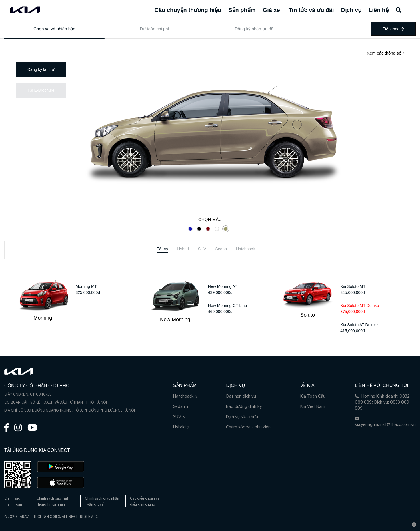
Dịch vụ (351, 10)
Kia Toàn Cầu (313, 396)
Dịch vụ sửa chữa (242, 417)
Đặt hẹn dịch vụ (241, 396)
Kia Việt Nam (313, 407)
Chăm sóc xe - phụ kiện (248, 427)
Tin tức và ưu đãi (311, 10)
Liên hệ (379, 10)
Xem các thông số (386, 53)
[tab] (162, 249)
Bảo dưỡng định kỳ (244, 407)
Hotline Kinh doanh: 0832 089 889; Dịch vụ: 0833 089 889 (382, 402)
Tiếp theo (393, 29)
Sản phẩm (242, 10)
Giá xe (271, 10)
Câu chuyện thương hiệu (188, 10)
